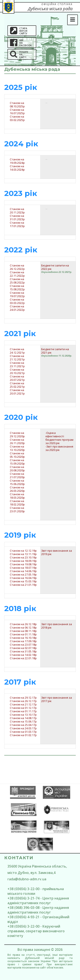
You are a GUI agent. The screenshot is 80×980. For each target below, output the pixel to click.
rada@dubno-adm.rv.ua (27, 879)
